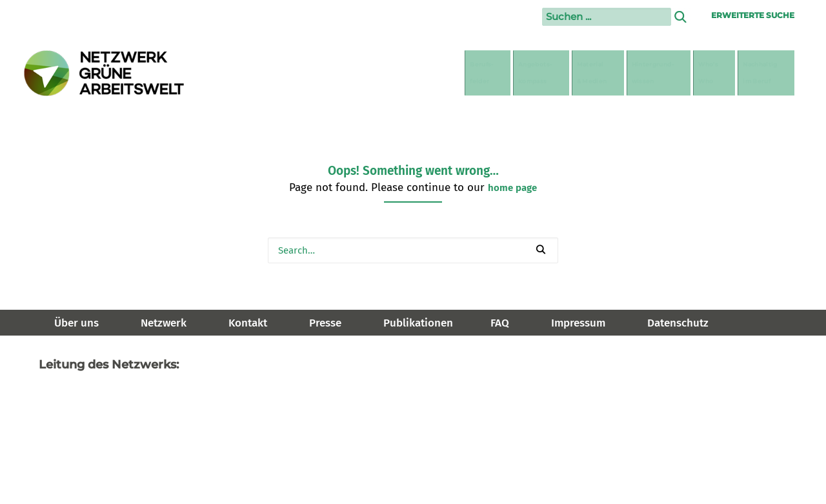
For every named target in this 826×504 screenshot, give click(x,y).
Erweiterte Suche (753, 15)
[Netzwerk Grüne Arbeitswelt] (105, 73)
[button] (540, 249)
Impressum (578, 323)
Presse (325, 323)
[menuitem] (326, 73)
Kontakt (248, 323)
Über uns (76, 323)
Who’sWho (671, 73)
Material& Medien (490, 73)
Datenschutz (678, 323)
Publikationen (418, 323)
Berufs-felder (327, 73)
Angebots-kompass (404, 73)
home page (512, 188)
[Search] (413, 250)
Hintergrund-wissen (586, 73)
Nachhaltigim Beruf (749, 73)
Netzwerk (164, 323)
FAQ (500, 323)
